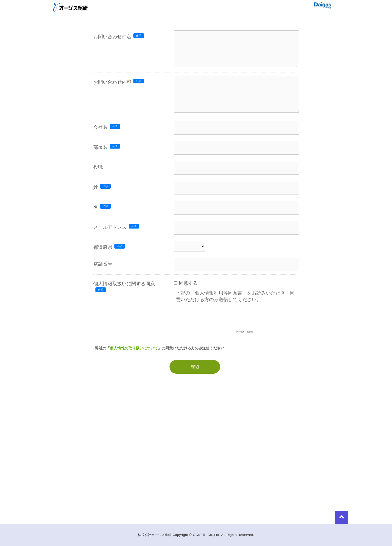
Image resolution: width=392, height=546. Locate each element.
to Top (315, 516)
